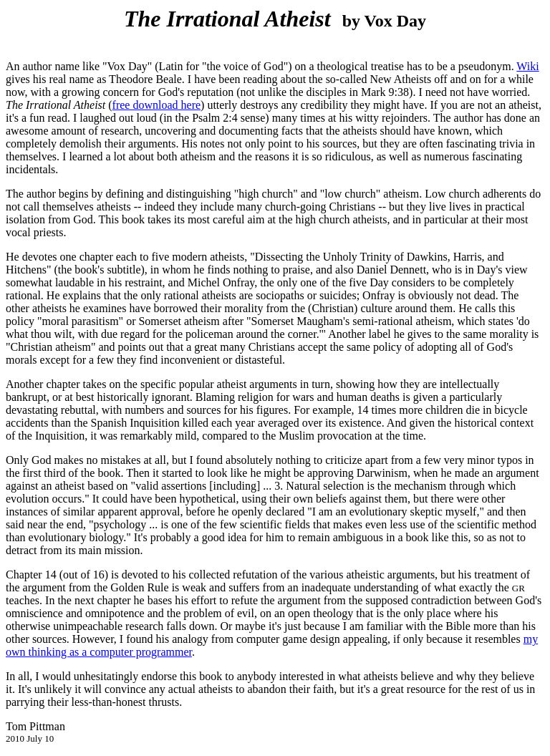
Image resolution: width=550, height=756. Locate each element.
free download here (157, 105)
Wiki (527, 66)
